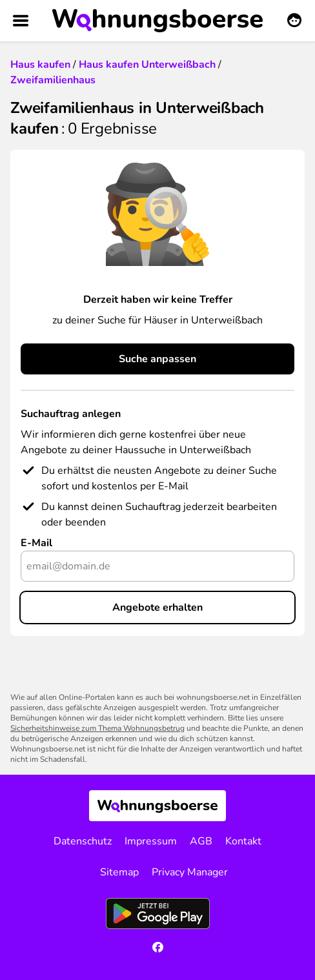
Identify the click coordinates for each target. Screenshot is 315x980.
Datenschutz (83, 841)
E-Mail (36, 543)
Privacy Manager (190, 872)
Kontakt (243, 841)
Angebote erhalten (157, 607)
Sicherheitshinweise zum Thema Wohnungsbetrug (97, 728)
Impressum (151, 841)
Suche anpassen (157, 359)
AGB (201, 841)
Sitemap (119, 872)
